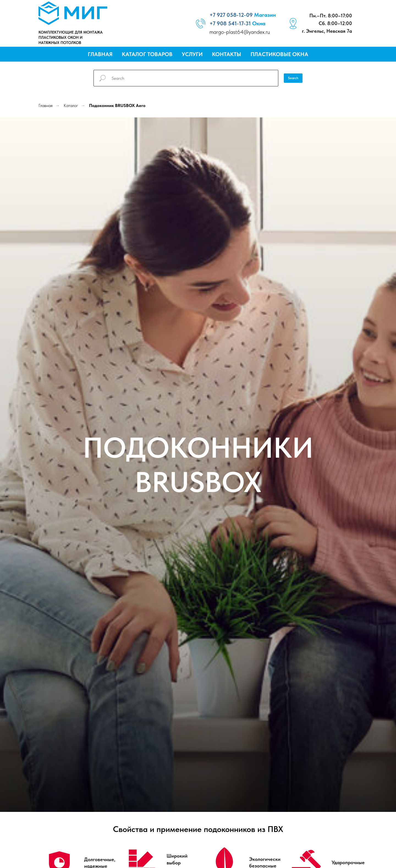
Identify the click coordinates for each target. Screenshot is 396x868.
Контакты (227, 54)
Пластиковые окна (279, 54)
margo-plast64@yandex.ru (240, 32)
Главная (100, 54)
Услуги (192, 54)
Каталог (71, 105)
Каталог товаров (147, 54)
